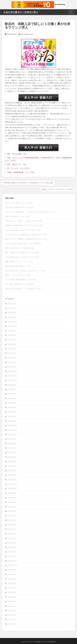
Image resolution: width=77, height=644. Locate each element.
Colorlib (37, 642)
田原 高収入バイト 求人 (17, 164)
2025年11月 (12, 322)
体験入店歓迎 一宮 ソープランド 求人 (19, 261)
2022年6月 (12, 507)
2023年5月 (12, 457)
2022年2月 (12, 525)
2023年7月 (12, 448)
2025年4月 (12, 353)
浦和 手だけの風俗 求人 (17, 154)
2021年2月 (12, 552)
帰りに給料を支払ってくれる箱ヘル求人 (20, 248)
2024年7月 (12, 394)
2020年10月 (12, 570)
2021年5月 (12, 538)
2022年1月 (12, 529)
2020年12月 (12, 561)
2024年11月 (12, 376)
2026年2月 (12, 308)
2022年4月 (12, 516)
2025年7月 (12, 340)
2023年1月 (12, 475)
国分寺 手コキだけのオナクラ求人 (18, 275)
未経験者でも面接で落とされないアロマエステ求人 (24, 225)
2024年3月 (12, 412)
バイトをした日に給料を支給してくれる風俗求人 (23, 243)
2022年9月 (12, 493)
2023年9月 (12, 439)
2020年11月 (12, 565)
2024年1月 (12, 421)
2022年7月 (12, 502)
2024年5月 (12, 403)
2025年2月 (12, 362)
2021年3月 (12, 547)
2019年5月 (12, 615)
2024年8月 (12, 389)
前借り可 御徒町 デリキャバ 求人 (17, 216)
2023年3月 (12, 466)
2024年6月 (12, 398)
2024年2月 (12, 416)
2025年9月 (12, 331)
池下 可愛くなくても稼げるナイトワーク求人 (22, 252)
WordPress (52, 642)
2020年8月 (12, 579)
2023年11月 (12, 430)
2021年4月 (12, 543)
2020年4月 (12, 597)
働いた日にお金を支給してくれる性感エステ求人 (23, 289)
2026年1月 (12, 313)
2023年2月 (12, 471)
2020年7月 (12, 583)
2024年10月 (12, 380)
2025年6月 (12, 344)
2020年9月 (12, 574)
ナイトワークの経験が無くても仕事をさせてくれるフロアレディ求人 (30, 212)
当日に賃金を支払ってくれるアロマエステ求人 (22, 257)
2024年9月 (12, 385)
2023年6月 (12, 452)
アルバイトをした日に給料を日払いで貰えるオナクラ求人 (26, 234)
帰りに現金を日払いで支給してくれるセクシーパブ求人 (26, 271)
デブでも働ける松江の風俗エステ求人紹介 (21, 280)
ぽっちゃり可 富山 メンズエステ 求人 (19, 203)
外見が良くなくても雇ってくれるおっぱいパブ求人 (24, 221)
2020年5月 (12, 592)
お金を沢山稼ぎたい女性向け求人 (21, 12)
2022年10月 (12, 489)
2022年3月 (12, 520)
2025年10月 (12, 326)
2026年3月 (12, 304)
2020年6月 (12, 588)
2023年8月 (12, 443)
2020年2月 (12, 606)
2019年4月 (12, 619)
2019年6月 (12, 610)
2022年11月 (12, 484)
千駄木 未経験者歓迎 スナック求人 (21, 172)
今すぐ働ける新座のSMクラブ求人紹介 (20, 284)
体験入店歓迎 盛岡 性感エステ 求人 (18, 266)
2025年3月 (12, 358)
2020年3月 (12, 601)
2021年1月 (12, 556)
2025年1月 (12, 367)
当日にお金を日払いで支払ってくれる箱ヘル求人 (23, 230)
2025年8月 (12, 335)
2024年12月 (12, 371)
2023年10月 (12, 434)
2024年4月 (12, 407)
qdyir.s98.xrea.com (27, 34)
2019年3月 (12, 624)
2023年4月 (12, 462)
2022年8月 (12, 498)
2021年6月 (12, 534)
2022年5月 (12, 511)
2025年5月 (12, 349)
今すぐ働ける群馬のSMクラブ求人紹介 (20, 207)
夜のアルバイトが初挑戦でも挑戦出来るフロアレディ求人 (26, 239)
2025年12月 (12, 317)
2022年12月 (12, 480)
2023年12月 (12, 425)
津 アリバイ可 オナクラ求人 (18, 168)
